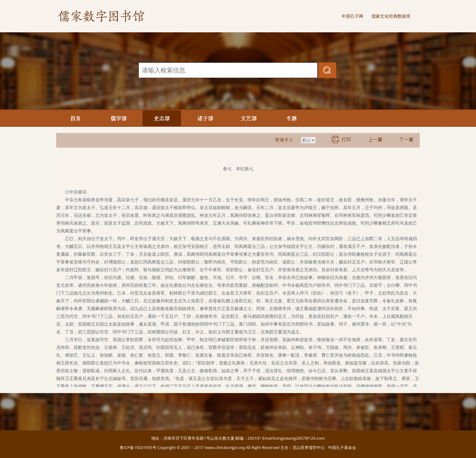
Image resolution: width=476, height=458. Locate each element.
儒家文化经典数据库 (391, 16)
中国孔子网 (352, 16)
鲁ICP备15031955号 (138, 447)
